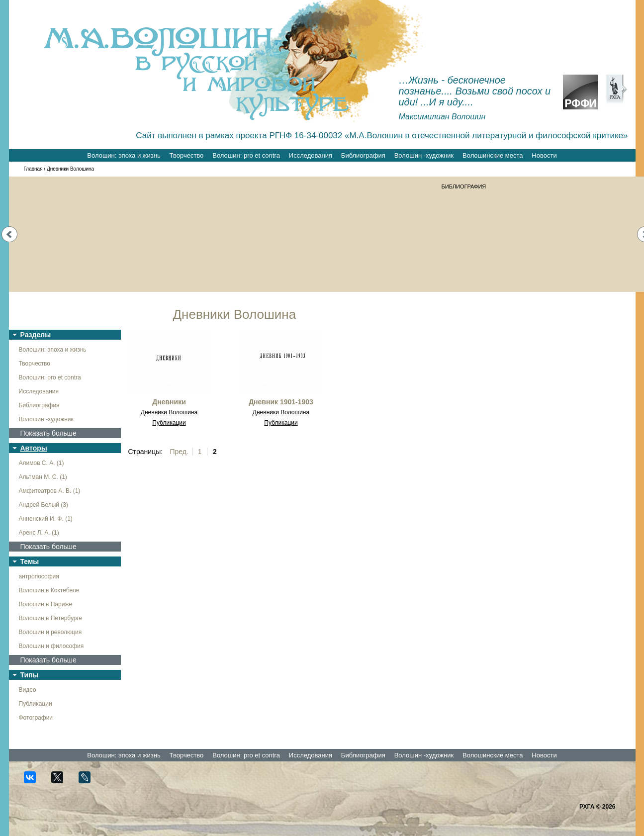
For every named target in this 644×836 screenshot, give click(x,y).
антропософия (39, 576)
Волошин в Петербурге (51, 618)
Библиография (363, 155)
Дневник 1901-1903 (281, 402)
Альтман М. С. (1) (43, 477)
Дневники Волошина (169, 412)
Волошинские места (493, 155)
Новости (544, 155)
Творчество (187, 155)
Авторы (34, 448)
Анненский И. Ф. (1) (46, 519)
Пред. (179, 452)
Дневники (169, 402)
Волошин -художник (424, 155)
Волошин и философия (51, 646)
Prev (9, 234)
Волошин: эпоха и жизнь (124, 155)
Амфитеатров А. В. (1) (50, 491)
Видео (28, 690)
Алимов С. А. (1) (42, 463)
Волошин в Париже (46, 604)
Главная (33, 169)
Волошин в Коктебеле (49, 590)
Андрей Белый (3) (44, 505)
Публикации (36, 704)
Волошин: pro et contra (246, 155)
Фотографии (36, 718)
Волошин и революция (50, 632)
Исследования (311, 155)
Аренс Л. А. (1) (39, 533)
